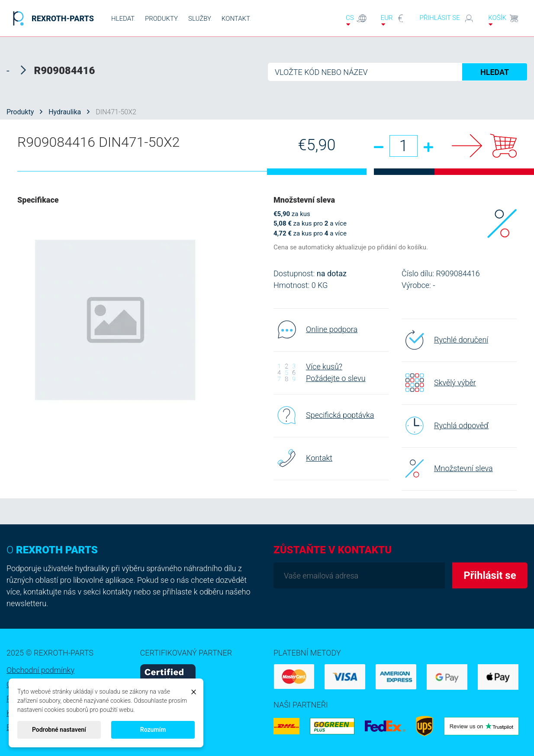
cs (356, 20)
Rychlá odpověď (445, 426)
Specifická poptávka (324, 415)
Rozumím (153, 730)
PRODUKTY (162, 19)
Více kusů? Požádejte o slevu (320, 372)
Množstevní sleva (447, 468)
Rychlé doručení (445, 340)
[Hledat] (398, 72)
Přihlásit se (447, 18)
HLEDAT (123, 19)
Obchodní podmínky (40, 670)
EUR (393, 20)
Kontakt (303, 458)
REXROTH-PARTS (51, 18)
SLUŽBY (200, 19)
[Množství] (404, 146)
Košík (504, 20)
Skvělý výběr (439, 383)
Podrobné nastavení (59, 730)
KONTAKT (236, 19)
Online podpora (315, 330)
